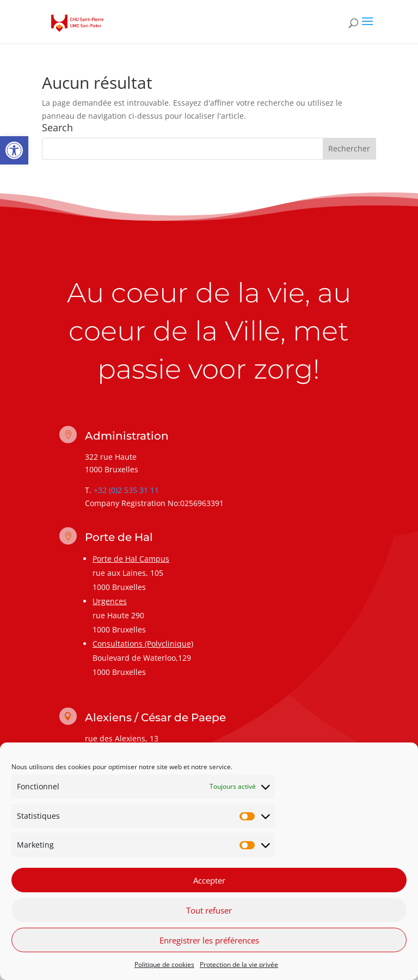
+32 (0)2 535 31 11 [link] (126, 490)
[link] (14, 150)
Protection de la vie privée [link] (239, 964)
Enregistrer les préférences (209, 940)
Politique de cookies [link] (164, 964)
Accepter (209, 880)
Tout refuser (209, 910)
